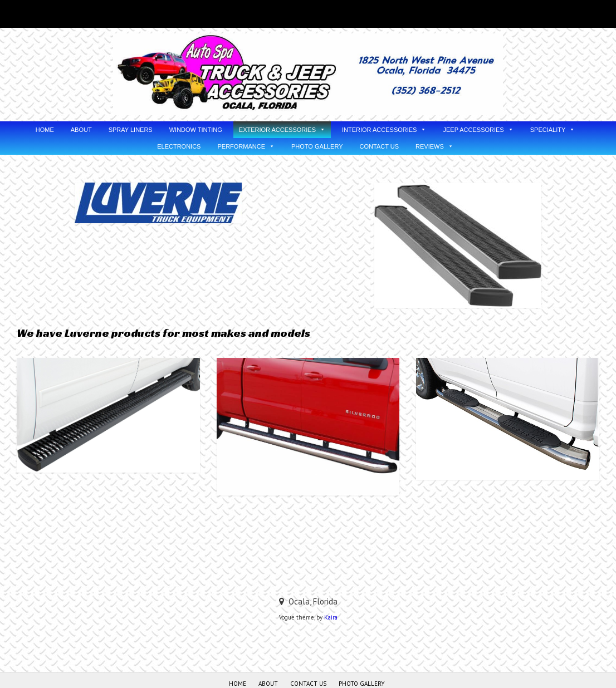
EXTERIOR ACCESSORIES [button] (277, 130)
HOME (45, 130)
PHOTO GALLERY (317, 146)
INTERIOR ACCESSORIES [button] (379, 130)
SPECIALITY (548, 130)
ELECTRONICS (179, 146)
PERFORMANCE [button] (241, 146)
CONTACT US (380, 146)
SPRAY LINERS (131, 130)
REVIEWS (430, 146)
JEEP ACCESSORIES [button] (473, 130)
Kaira (331, 617)
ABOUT (81, 130)
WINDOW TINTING (196, 130)
